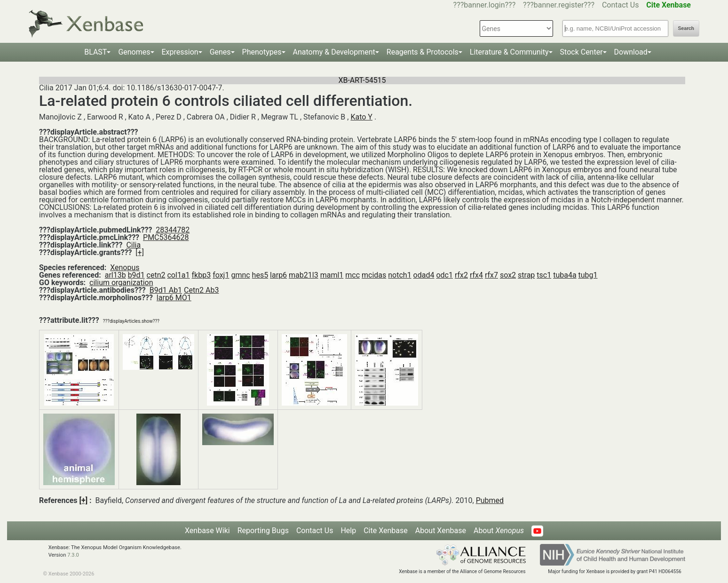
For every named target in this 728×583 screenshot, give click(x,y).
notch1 (400, 275)
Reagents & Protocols (423, 52)
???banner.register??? (559, 5)
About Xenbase (441, 531)
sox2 (508, 275)
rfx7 (491, 275)
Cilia (133, 245)
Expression (180, 52)
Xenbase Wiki (207, 531)
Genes (220, 52)
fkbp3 (202, 275)
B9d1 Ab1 (166, 290)
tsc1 (544, 275)
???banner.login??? (485, 5)
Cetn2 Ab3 (201, 290)
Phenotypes (262, 52)
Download (631, 52)
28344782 (173, 230)
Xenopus (125, 268)
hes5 (260, 275)
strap (526, 275)
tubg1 (588, 275)
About (499, 531)
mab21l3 (304, 275)
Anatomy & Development (334, 52)
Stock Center (582, 52)
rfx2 (461, 275)
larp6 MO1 (174, 298)
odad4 (424, 275)
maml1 (332, 275)
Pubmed (490, 500)
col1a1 (178, 275)
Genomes (134, 52)
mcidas (374, 275)
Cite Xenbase (386, 531)
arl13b (115, 275)
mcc (352, 275)
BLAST (95, 52)
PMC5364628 (166, 237)
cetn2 (156, 275)
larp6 (278, 275)
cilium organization (121, 283)
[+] (140, 252)
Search (686, 28)
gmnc (240, 275)
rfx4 (476, 275)
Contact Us (621, 5)
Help (348, 531)
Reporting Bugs (263, 531)
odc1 (444, 275)
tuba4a (565, 275)
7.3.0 (73, 555)
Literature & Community (509, 52)
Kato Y (361, 117)
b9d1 (136, 275)
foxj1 (221, 275)
